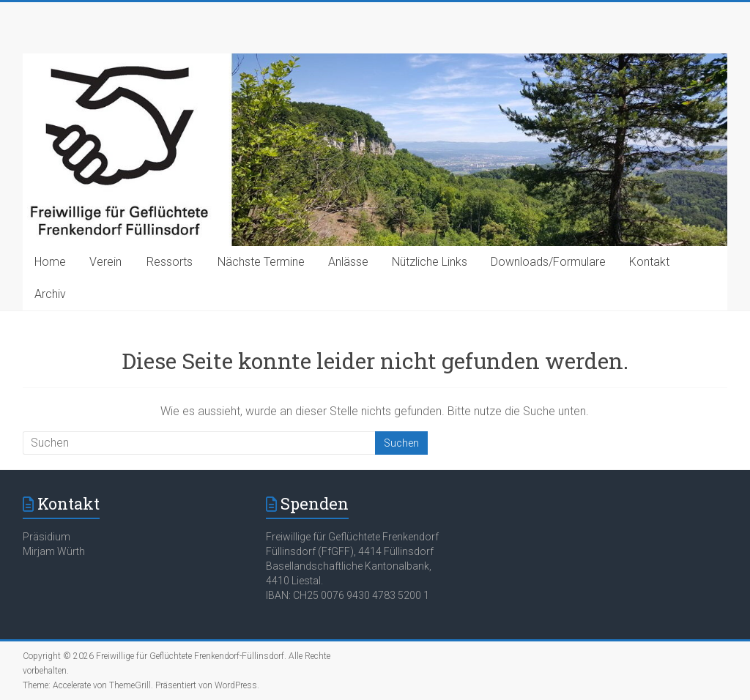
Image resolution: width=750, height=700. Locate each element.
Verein (105, 262)
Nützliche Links (430, 262)
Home (50, 262)
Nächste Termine (261, 262)
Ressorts (170, 262)
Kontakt (649, 262)
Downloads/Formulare (548, 262)
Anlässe (348, 262)
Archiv (50, 294)
